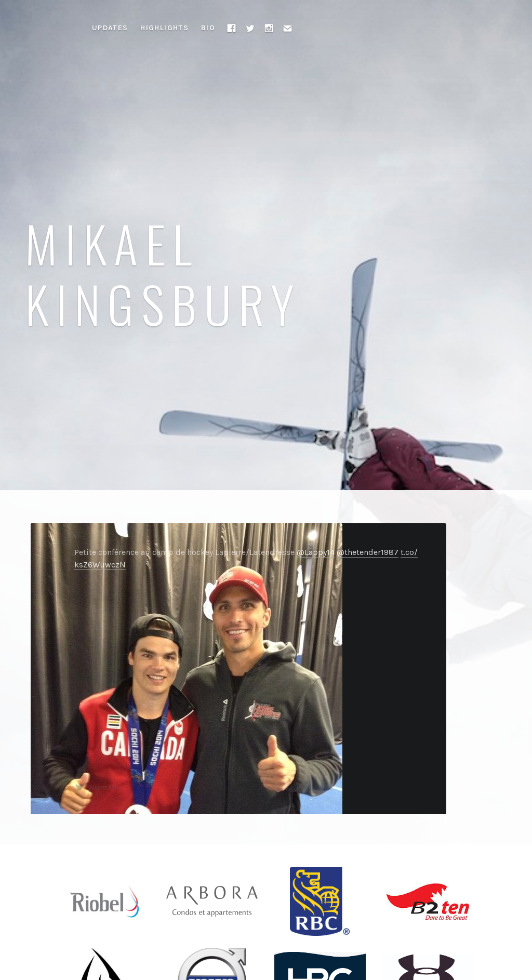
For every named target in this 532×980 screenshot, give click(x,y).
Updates (110, 28)
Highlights (164, 28)
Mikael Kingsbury (163, 273)
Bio (208, 28)
